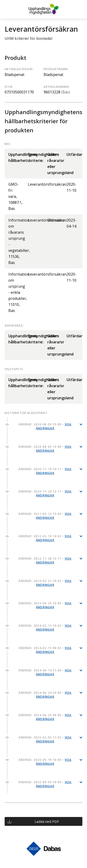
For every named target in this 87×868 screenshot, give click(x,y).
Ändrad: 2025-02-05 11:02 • (45, 739)
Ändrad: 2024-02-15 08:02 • (45, 650)
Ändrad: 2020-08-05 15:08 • (45, 426)
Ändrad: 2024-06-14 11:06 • (45, 672)
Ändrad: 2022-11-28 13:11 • (45, 560)
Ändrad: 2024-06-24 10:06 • (45, 695)
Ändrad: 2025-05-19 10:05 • (45, 762)
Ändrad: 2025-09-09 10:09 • (45, 784)
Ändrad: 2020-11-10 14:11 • (45, 471)
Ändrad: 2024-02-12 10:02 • (45, 628)
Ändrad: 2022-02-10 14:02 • (45, 538)
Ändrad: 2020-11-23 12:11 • (45, 493)
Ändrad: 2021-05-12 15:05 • (45, 516)
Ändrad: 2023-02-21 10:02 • (45, 583)
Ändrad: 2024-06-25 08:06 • (45, 717)
